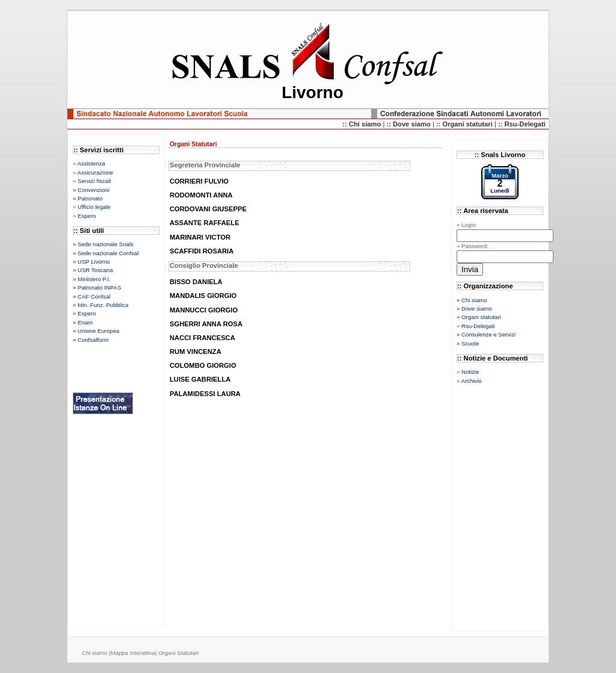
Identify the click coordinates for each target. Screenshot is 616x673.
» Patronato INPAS (97, 287)
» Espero (84, 313)
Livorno (313, 92)
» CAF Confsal (91, 296)
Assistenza (91, 163)
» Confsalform (91, 340)
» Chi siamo (472, 300)
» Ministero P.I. (92, 279)
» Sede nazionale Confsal (106, 253)
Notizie (470, 372)
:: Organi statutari (465, 124)
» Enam (83, 322)
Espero (87, 216)
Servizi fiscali (94, 181)
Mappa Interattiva (133, 653)
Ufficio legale (94, 207)
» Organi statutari (479, 317)
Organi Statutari (178, 653)
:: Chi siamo (362, 124)
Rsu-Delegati (478, 326)
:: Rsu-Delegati (522, 124)
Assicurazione (95, 172)
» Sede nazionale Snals (103, 244)
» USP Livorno (91, 262)
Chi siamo (95, 653)
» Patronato (88, 198)
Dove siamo (413, 124)
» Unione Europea (96, 331)
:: (390, 124)
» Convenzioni (91, 190)
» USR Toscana (93, 270)
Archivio (471, 381)
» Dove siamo (474, 309)
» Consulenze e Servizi (486, 334)
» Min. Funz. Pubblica (100, 305)
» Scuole (468, 343)
